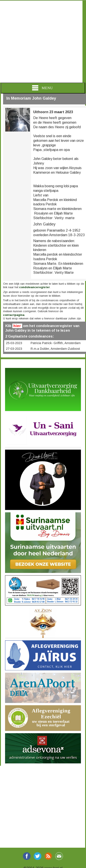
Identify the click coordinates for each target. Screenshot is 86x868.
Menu (42, 88)
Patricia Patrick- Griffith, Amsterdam (56, 343)
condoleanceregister (35, 287)
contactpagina (14, 315)
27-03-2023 (14, 349)
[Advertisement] (41, 42)
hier (17, 326)
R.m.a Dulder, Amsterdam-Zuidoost (55, 349)
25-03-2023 (14, 343)
